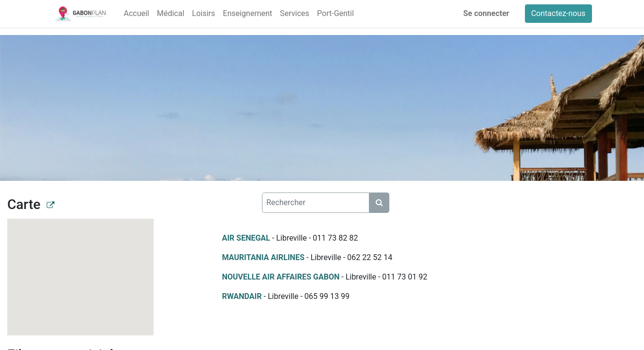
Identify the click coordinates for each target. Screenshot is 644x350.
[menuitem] (136, 14)
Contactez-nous (558, 13)
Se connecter (486, 13)
